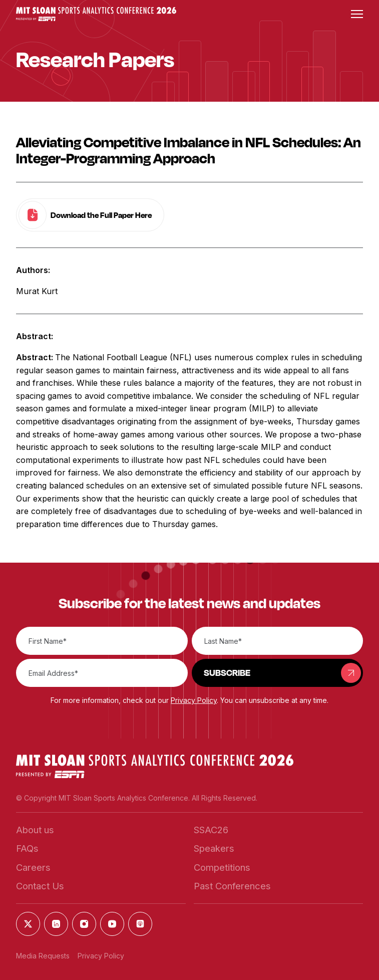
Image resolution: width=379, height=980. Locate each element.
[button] (96, 14)
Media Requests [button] (43, 956)
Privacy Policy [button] (194, 700)
